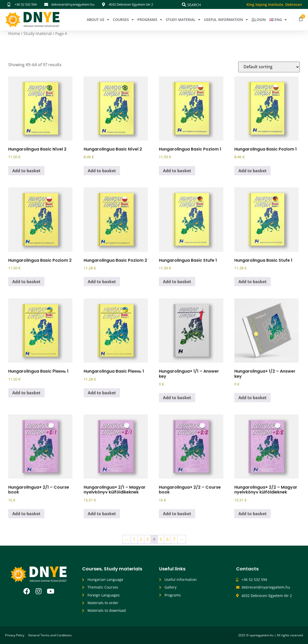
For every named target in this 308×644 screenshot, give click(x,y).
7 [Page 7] (174, 539)
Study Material (183, 20)
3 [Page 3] (147, 539)
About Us (98, 20)
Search (194, 5)
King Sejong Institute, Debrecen (274, 4)
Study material (38, 33)
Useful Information (226, 20)
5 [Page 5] (161, 539)
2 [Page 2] (141, 539)
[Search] (184, 5)
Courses (123, 20)
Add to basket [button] (26, 171)
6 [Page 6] (167, 539)
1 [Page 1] (134, 539)
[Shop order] (269, 67)
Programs (150, 20)
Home (14, 33)
